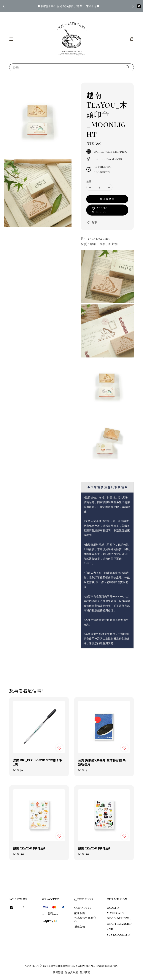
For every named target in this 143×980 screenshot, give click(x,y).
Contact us (83, 908)
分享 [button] (92, 222)
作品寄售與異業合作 (85, 919)
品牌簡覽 (85, 972)
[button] (11, 39)
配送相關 (80, 913)
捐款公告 (80, 926)
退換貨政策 (72, 972)
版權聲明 (58, 972)
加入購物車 (107, 199)
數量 (89, 181)
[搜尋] (128, 67)
